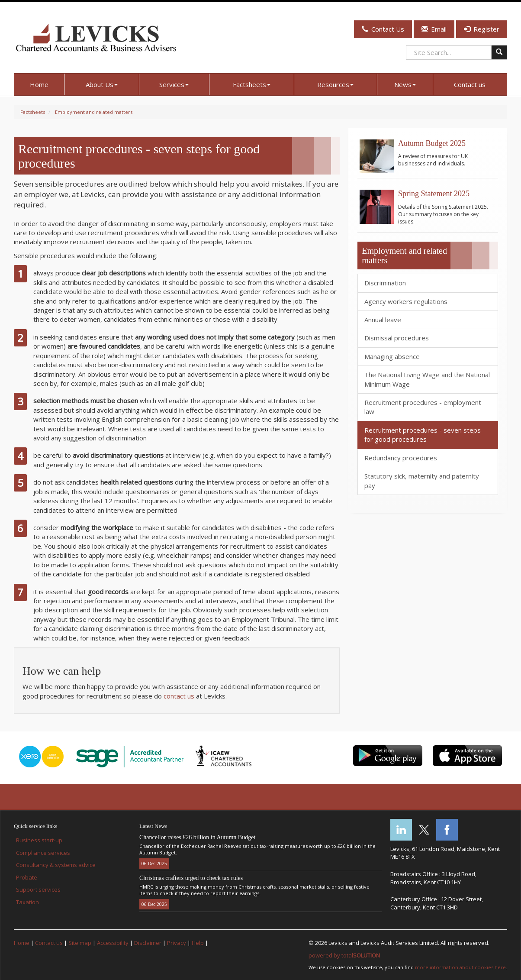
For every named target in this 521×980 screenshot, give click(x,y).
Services (174, 84)
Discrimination (385, 283)
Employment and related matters (94, 112)
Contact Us (383, 29)
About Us (102, 84)
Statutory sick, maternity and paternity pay (422, 480)
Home (39, 84)
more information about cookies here (460, 967)
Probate (27, 877)
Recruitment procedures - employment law (423, 407)
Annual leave (383, 320)
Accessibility (113, 943)
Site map (80, 943)
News (405, 84)
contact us (179, 696)
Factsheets (252, 84)
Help (198, 943)
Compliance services (43, 853)
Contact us (470, 84)
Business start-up (39, 840)
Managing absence (392, 356)
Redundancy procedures (401, 458)
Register (482, 29)
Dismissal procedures (397, 338)
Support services (38, 889)
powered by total (344, 955)
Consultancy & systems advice (56, 865)
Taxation (27, 902)
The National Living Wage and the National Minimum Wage (427, 379)
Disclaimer (148, 943)
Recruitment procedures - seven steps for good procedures (423, 435)
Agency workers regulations (406, 301)
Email (434, 29)
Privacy (177, 943)
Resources (335, 84)
